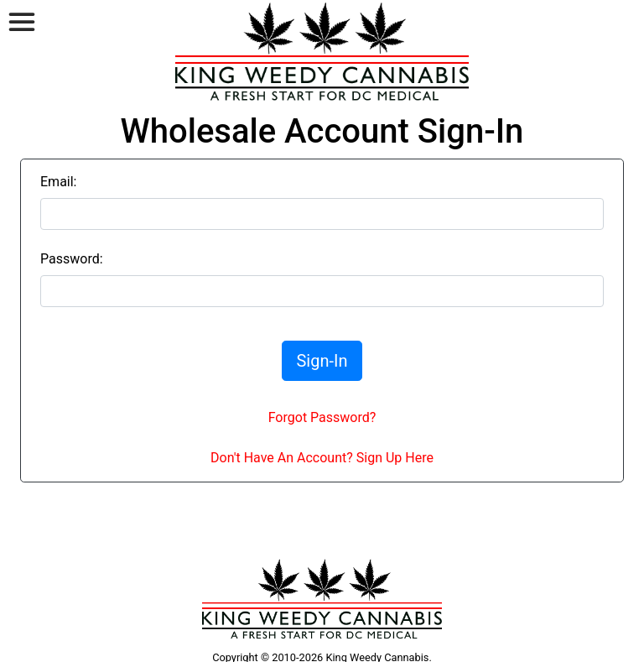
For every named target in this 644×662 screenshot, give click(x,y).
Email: (58, 182)
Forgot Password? (322, 417)
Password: (72, 259)
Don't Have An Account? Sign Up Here (322, 458)
